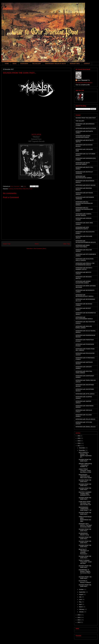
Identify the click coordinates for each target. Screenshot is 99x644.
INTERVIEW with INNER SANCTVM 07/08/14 (83, 246)
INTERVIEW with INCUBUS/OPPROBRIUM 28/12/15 (86, 242)
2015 (79, 617)
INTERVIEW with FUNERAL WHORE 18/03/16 (84, 215)
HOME (7, 64)
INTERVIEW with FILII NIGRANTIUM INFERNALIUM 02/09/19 (84, 203)
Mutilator (11, 189)
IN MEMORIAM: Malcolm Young (84, 534)
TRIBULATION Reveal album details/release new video (85, 519)
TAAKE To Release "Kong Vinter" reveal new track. (85, 562)
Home (37, 244)
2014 (79, 620)
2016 (79, 615)
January (81, 612)
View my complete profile (83, 85)
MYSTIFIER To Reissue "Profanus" (85, 582)
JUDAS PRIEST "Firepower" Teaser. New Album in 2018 (85, 471)
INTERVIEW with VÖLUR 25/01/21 (85, 419)
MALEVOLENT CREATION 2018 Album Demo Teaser (85, 476)
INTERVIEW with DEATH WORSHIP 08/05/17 (83, 164)
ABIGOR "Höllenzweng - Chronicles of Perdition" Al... (85, 465)
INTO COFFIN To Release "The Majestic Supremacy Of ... (85, 455)
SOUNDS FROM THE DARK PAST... (85, 460)
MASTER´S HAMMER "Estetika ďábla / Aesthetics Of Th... (85, 494)
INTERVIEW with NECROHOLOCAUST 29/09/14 (84, 296)
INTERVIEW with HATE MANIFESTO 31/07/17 (82, 228)
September (82, 592)
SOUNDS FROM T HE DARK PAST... (85, 578)
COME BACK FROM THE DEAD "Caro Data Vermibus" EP (85, 503)
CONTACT (87, 64)
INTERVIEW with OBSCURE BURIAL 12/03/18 (84, 327)
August (81, 594)
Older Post (66, 244)
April (80, 604)
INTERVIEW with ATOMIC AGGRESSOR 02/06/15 (83, 137)
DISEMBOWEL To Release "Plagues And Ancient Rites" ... (85, 572)
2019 (79, 441)
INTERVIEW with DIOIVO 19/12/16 (85, 185)
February (82, 609)
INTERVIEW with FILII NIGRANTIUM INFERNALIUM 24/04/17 (84, 209)
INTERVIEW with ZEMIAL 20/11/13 (86, 427)
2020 (79, 438)
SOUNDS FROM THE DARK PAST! (23, 189)
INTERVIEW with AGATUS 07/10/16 (86, 128)
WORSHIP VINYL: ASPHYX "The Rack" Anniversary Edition (85, 525)
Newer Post (7, 244)
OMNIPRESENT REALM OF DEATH (55, 64)
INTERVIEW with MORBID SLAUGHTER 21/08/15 (83, 282)
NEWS (14, 64)
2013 (79, 622)
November (82, 450)
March (81, 607)
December (82, 448)
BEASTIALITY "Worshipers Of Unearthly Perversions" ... (84, 552)
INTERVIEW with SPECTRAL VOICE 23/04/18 (84, 372)
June (81, 599)
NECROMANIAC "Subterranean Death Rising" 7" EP (85, 509)
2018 (79, 443)
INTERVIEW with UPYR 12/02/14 (85, 394)
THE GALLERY (37, 64)
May (80, 602)
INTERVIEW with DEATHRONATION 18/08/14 (84, 177)
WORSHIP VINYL (75, 64)
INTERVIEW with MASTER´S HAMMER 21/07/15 (84, 269)
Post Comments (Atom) (40, 249)
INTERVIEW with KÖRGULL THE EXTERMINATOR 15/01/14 (85, 264)
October (81, 589)
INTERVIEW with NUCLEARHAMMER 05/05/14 (84, 318)
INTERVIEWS (24, 64)
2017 (79, 446)
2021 (79, 436)
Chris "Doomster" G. (84, 80)
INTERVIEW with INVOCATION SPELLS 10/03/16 (84, 260)
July (80, 597)
